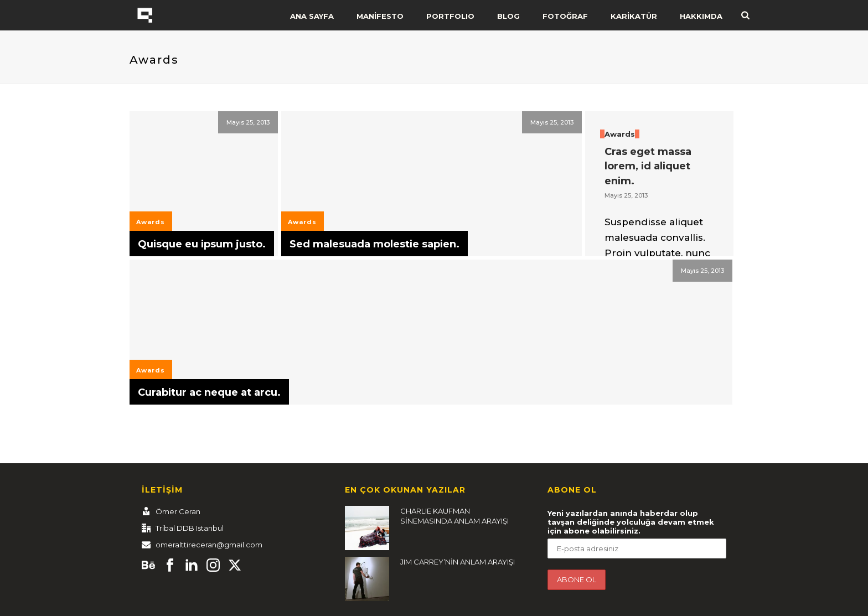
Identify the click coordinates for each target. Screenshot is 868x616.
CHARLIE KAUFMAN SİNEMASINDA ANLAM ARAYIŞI (454, 516)
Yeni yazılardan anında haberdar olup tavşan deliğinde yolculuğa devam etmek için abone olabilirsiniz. (631, 522)
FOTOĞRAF (565, 16)
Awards (151, 222)
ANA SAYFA (312, 16)
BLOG (508, 16)
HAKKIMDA (701, 16)
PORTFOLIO (450, 16)
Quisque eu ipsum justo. (202, 244)
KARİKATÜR (634, 16)
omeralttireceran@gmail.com (209, 545)
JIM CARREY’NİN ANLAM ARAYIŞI (458, 562)
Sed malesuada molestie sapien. (374, 244)
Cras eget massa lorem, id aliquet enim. (648, 166)
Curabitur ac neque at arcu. (209, 392)
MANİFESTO (380, 16)
